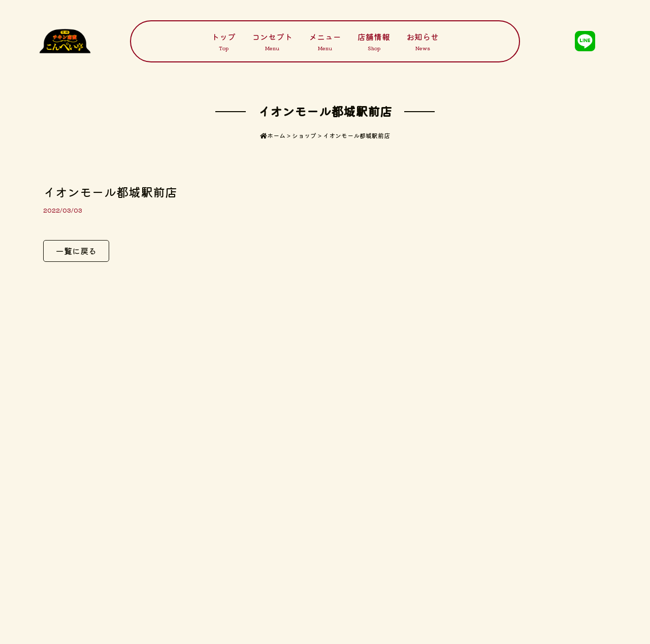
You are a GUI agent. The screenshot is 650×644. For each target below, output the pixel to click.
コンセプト (272, 41)
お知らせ (422, 41)
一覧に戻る (76, 251)
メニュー (325, 41)
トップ (223, 41)
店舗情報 (374, 41)
